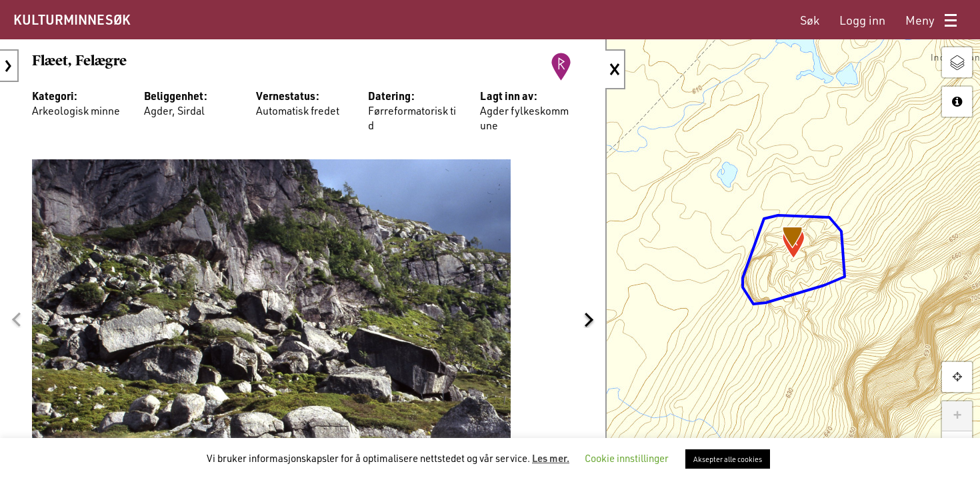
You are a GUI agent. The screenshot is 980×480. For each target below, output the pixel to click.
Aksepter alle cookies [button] (728, 459)
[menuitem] (810, 20)
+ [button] (957, 416)
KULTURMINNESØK (72, 19)
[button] (16, 319)
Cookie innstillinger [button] (627, 458)
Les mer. (551, 458)
